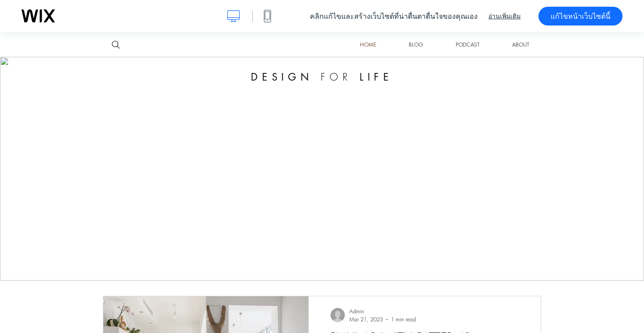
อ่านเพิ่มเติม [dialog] (504, 16)
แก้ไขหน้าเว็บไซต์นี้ (580, 16)
